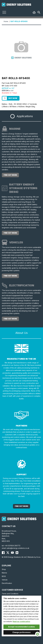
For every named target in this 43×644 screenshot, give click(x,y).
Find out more (10, 175)
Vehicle (5, 580)
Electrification (7, 583)
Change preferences (21, 632)
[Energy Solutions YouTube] (12, 553)
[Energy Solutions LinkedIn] (17, 553)
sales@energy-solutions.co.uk (18, 548)
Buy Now (13, 98)
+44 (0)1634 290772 (12, 546)
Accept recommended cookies (22, 627)
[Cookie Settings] (37, 634)
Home (6, 21)
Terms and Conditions (10, 594)
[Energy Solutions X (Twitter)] (8, 553)
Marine (4, 573)
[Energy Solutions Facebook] (3, 553)
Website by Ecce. (34, 557)
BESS (4, 576)
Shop (4, 569)
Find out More (21, 506)
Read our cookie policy (21, 622)
